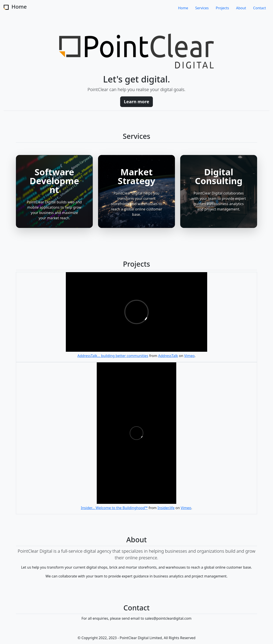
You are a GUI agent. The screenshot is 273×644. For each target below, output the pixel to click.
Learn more (137, 102)
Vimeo (189, 356)
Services (202, 8)
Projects (222, 8)
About (241, 8)
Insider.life (166, 508)
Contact (260, 8)
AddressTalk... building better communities (113, 356)
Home (183, 8)
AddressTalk (168, 356)
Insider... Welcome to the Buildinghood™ (114, 508)
